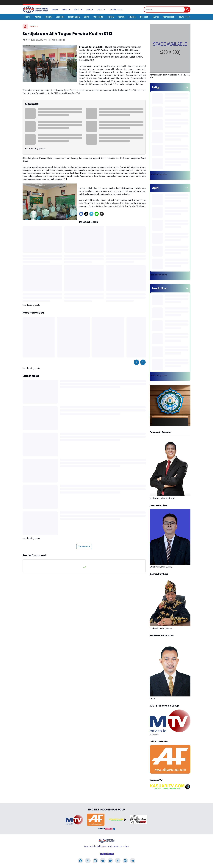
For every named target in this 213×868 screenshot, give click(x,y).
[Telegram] (91, 214)
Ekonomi (60, 17)
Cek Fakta (98, 17)
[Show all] (187, 87)
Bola (90, 9)
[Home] (25, 26)
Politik (38, 17)
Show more (84, 547)
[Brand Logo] (74, 820)
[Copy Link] (102, 214)
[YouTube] (103, 861)
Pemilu (121, 17)
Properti (144, 17)
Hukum (48, 17)
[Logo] (106, 841)
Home (55, 9)
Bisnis (78, 9)
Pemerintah (169, 17)
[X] (86, 214)
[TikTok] (118, 861)
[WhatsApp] (97, 214)
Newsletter (184, 17)
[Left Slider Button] (136, 362)
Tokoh (111, 17)
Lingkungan (74, 17)
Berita (66, 9)
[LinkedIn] (125, 861)
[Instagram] (95, 861)
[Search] (164, 10)
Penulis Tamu (116, 9)
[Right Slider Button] (143, 362)
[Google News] (110, 861)
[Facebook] (81, 214)
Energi (156, 17)
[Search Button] (187, 10)
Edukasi (132, 17)
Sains (87, 17)
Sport (102, 9)
